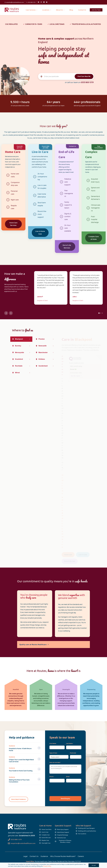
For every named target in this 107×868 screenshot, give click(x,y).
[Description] (65, 769)
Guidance (12, 746)
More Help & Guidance (18, 799)
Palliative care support (68, 182)
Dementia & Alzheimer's (95, 198)
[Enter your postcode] (66, 76)
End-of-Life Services (67, 247)
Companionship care (15, 184)
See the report (75, 375)
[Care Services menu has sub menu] (31, 10)
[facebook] (38, 2)
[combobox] (59, 757)
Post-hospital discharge (95, 219)
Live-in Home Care (40, 233)
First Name (53, 743)
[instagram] (41, 2)
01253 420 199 (62, 484)
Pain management (69, 193)
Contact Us (34, 856)
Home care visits (15, 175)
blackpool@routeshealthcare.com (62, 521)
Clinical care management (96, 208)
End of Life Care (70, 560)
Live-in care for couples (42, 187)
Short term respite (42, 204)
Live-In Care (83, 554)
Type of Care (54, 753)
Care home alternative (42, 195)
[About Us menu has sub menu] (60, 10)
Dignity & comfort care (68, 216)
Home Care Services (13, 224)
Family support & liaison (68, 205)
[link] (17, 825)
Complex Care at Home (94, 238)
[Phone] (57, 781)
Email (68, 777)
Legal (25, 856)
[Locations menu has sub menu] (47, 10)
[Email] (74, 781)
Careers (81, 856)
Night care (15, 200)
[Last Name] (74, 747)
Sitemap (76, 864)
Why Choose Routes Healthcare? (63, 856)
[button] (65, 799)
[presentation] (63, 789)
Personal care (14, 192)
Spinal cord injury (95, 189)
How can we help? (55, 762)
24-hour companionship (42, 177)
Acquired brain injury (95, 180)
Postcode (74, 753)
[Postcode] (76, 757)
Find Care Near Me (84, 76)
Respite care (14, 207)
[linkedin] (44, 2)
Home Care (68, 554)
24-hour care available (68, 228)
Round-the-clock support (42, 214)
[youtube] (47, 2)
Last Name (70, 743)
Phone (52, 777)
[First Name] (57, 747)
